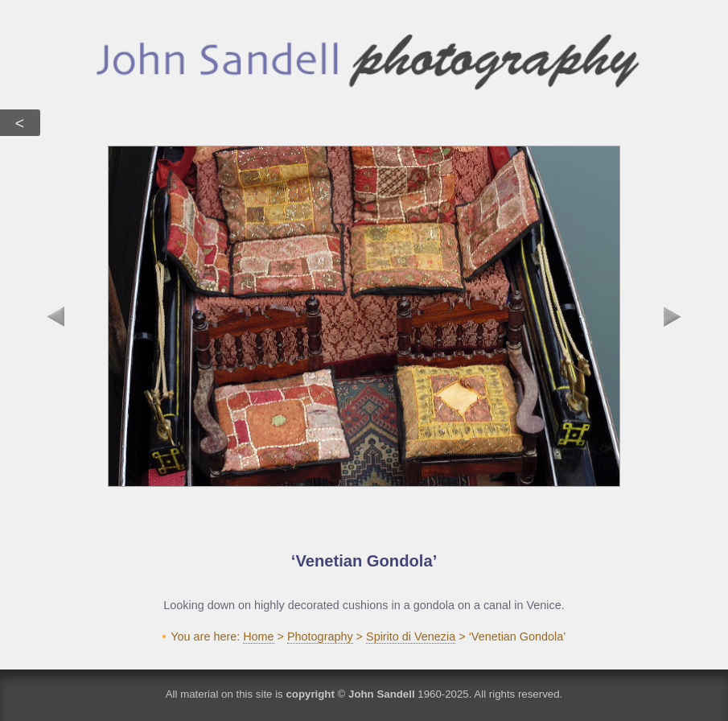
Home (258, 637)
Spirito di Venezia (411, 637)
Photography (320, 637)
